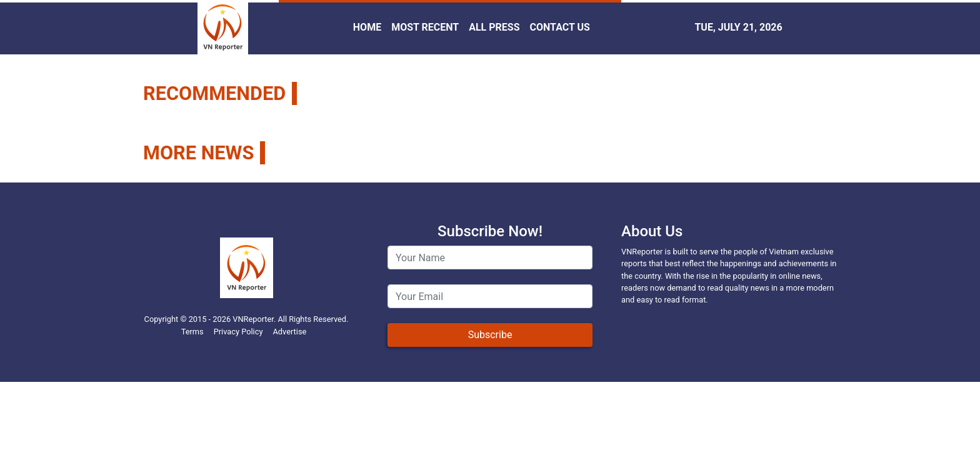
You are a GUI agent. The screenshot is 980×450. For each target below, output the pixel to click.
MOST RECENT (425, 27)
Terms (192, 332)
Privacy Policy (238, 332)
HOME (367, 27)
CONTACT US (560, 27)
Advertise (289, 332)
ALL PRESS (494, 27)
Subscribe (490, 335)
